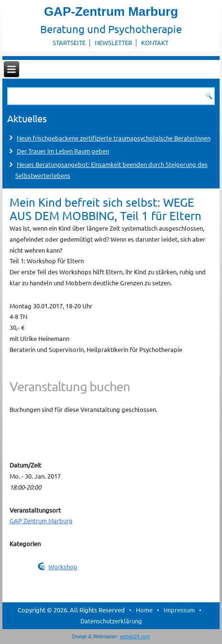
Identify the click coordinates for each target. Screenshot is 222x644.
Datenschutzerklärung (111, 621)
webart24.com (135, 637)
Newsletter (113, 42)
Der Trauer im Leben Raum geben (63, 151)
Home (144, 610)
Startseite (69, 42)
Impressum (179, 610)
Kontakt (155, 42)
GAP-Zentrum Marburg (111, 12)
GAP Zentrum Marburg (41, 521)
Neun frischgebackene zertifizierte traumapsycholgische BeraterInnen (114, 138)
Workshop (63, 567)
